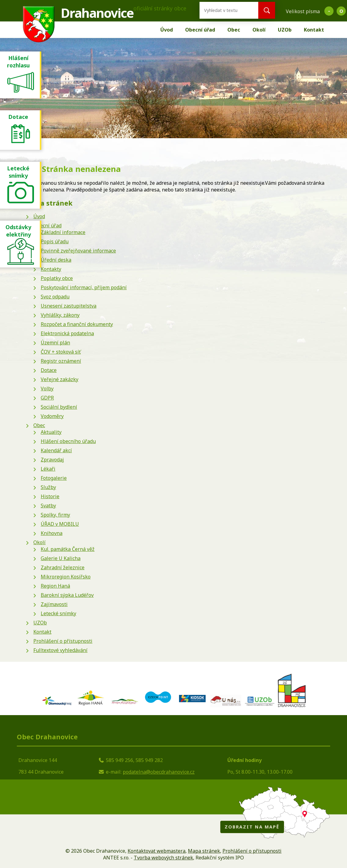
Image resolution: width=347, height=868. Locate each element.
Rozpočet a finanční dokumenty (77, 324)
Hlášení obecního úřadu (68, 441)
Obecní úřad (200, 30)
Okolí (259, 30)
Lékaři (48, 469)
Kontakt (314, 30)
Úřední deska (56, 260)
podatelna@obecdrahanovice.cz (159, 772)
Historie (50, 496)
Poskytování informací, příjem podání (84, 287)
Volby (47, 389)
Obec (234, 30)
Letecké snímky (58, 613)
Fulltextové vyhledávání (60, 650)
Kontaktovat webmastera (157, 851)
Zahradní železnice (63, 567)
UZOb (285, 30)
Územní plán (55, 343)
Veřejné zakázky (60, 379)
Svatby (48, 506)
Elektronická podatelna (67, 333)
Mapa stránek (204, 851)
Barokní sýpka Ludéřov (67, 595)
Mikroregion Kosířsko (66, 577)
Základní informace (63, 232)
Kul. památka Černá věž (68, 549)
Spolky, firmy (55, 515)
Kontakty (51, 269)
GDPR (47, 398)
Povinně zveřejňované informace (78, 251)
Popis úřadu (55, 241)
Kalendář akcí (56, 450)
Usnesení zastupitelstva (69, 306)
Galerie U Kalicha (61, 558)
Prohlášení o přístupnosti (63, 641)
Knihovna (52, 533)
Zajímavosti (54, 604)
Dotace (49, 370)
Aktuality (51, 432)
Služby (48, 487)
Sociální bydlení (59, 407)
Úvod (167, 30)
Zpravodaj (52, 460)
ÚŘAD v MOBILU (60, 524)
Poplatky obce (57, 278)
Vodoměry (52, 416)
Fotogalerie (54, 478)
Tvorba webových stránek (163, 858)
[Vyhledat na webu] (224, 10)
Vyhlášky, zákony (60, 315)
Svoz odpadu (55, 297)
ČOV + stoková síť (61, 352)
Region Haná (55, 586)
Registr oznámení (61, 361)
